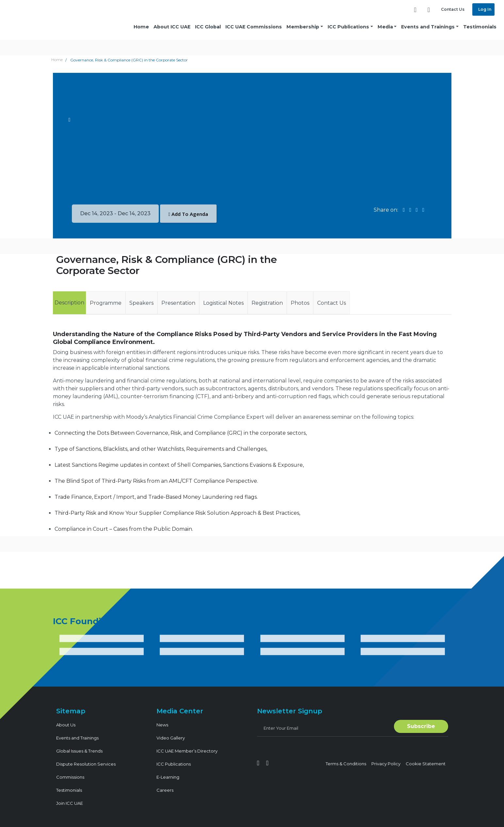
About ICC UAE (172, 27)
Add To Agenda (188, 214)
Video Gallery (171, 738)
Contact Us (453, 9)
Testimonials (480, 27)
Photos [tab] (300, 303)
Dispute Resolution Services (86, 764)
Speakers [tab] (141, 303)
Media (385, 27)
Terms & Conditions (346, 764)
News (162, 725)
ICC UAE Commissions (254, 27)
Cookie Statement (426, 764)
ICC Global (208, 27)
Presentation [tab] (178, 303)
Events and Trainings (428, 27)
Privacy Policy (386, 764)
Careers (165, 790)
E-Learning (168, 777)
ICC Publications (348, 27)
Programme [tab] (106, 303)
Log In (484, 9)
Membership (303, 27)
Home (141, 27)
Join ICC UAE (70, 803)
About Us (66, 725)
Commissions (70, 777)
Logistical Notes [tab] (223, 303)
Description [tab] (69, 303)
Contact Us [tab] (332, 303)
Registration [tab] (267, 303)
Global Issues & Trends (79, 751)
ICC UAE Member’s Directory (187, 751)
